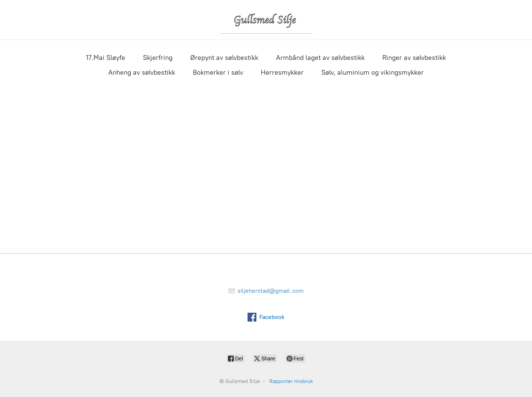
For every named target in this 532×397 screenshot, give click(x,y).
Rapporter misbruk (291, 381)
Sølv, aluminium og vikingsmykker (373, 72)
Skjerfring (158, 58)
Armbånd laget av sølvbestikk (320, 58)
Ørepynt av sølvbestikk (224, 58)
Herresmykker (282, 72)
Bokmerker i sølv (218, 72)
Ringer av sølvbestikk (414, 58)
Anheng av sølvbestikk (142, 72)
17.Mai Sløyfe (106, 58)
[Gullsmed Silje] (266, 20)
